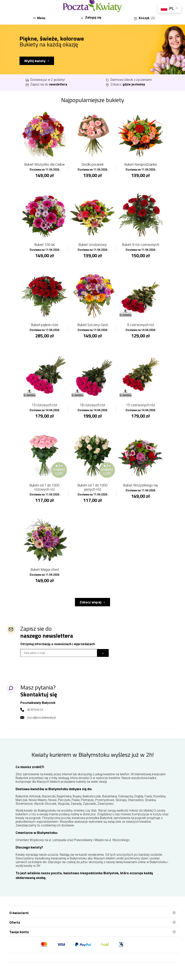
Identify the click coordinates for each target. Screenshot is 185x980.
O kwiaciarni (92, 913)
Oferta (92, 922)
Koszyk (144, 18)
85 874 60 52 (35, 710)
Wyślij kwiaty (35, 61)
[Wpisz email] (59, 653)
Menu (39, 18)
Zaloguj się (91, 18)
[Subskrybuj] (103, 653)
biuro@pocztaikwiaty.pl (42, 718)
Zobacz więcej (91, 602)
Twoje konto (92, 932)
